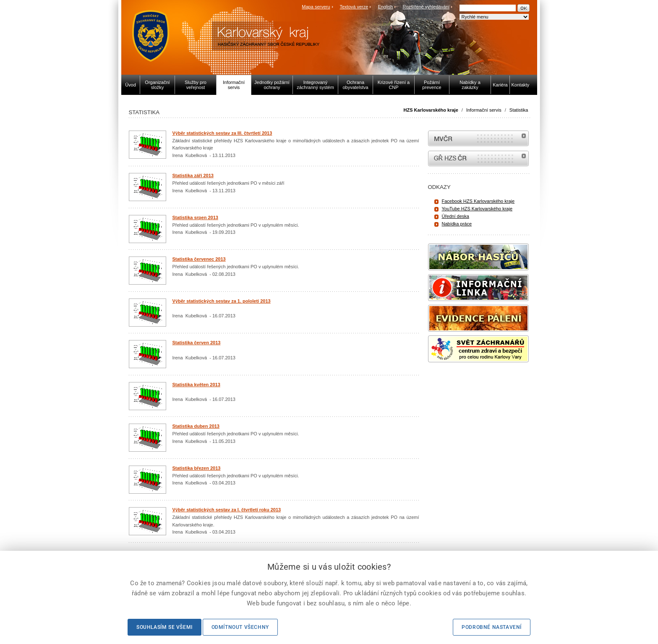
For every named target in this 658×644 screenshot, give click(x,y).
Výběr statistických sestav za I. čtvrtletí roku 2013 (227, 510)
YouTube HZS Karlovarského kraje (477, 209)
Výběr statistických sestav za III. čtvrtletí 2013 (222, 133)
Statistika (519, 110)
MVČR (478, 138)
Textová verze (354, 7)
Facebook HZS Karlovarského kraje (478, 201)
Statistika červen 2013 (197, 343)
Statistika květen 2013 (196, 385)
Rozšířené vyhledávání (426, 7)
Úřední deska (456, 216)
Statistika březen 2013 (197, 468)
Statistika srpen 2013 (195, 217)
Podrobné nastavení (492, 627)
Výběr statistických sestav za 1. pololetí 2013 (222, 301)
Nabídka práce (457, 224)
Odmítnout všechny (240, 627)
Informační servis (484, 110)
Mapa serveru (316, 7)
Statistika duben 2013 (196, 426)
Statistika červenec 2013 (199, 259)
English (385, 7)
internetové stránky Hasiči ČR (478, 158)
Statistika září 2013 (193, 175)
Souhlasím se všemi (164, 627)
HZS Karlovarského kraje (432, 110)
